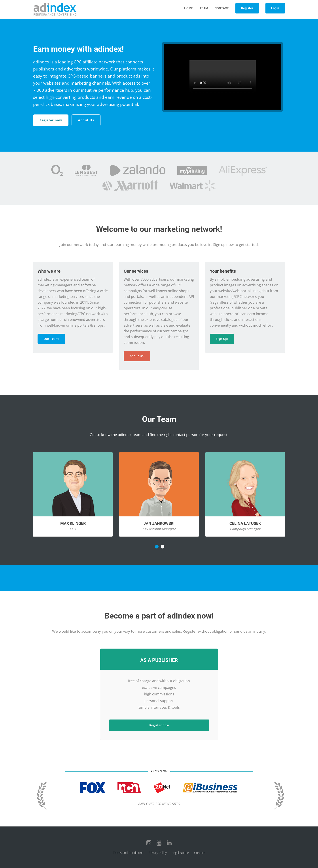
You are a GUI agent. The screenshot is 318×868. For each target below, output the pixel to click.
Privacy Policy (158, 853)
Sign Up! (222, 339)
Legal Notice (180, 853)
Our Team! (51, 339)
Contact (222, 8)
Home (189, 8)
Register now (51, 120)
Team (204, 8)
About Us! (137, 356)
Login (275, 8)
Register (247, 8)
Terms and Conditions (128, 853)
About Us (86, 120)
